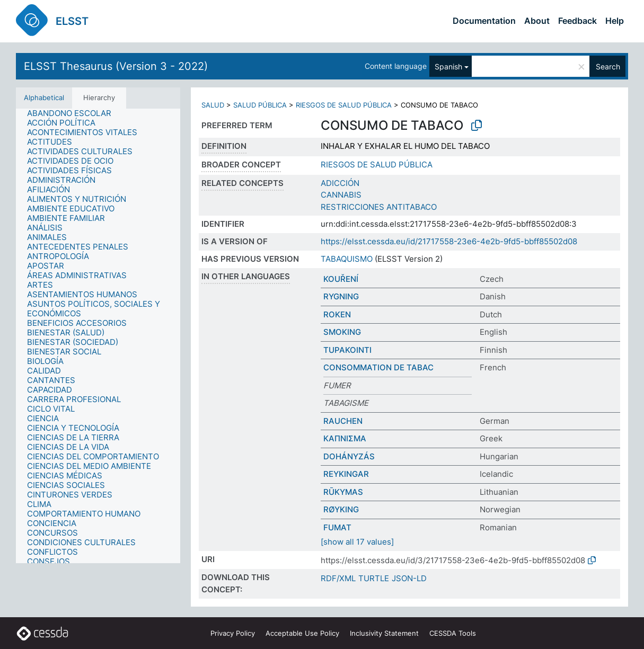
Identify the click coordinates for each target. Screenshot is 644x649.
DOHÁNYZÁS (349, 456)
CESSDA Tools (453, 633)
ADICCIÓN (340, 183)
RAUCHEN (343, 421)
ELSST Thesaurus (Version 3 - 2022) (116, 66)
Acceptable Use (302, 633)
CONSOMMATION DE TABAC (378, 367)
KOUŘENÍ (341, 279)
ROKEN (337, 314)
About (537, 21)
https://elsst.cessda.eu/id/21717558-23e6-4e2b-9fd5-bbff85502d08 (449, 241)
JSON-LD (409, 578)
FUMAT (337, 527)
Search (608, 66)
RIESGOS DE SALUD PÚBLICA (344, 105)
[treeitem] (74, 113)
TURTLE (374, 578)
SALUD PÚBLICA (260, 105)
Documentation (484, 21)
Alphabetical (44, 97)
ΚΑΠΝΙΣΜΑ (345, 438)
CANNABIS (341, 195)
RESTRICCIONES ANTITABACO (379, 207)
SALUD (213, 105)
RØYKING (341, 509)
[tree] (98, 336)
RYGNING (341, 296)
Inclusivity (384, 633)
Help (615, 21)
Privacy (233, 633)
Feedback (577, 21)
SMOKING (342, 332)
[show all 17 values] (357, 542)
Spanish (448, 66)
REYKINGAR (346, 474)
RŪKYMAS (343, 492)
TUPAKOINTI (347, 350)
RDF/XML (338, 578)
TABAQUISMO (347, 259)
